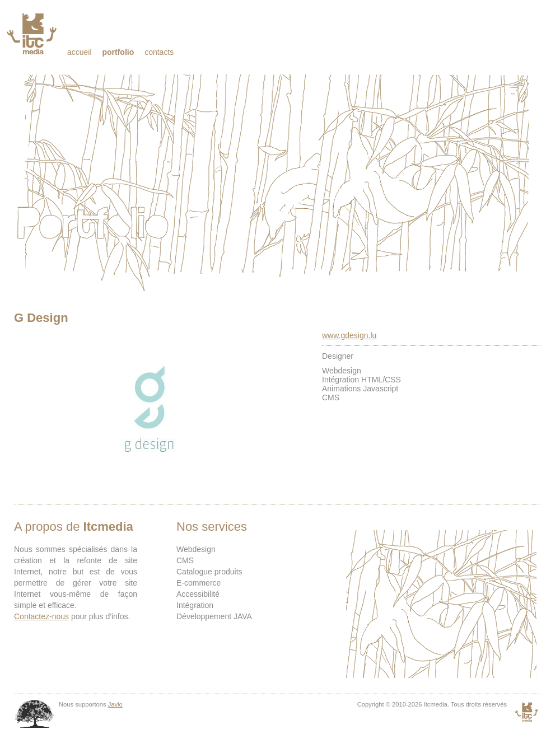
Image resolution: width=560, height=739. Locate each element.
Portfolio (118, 52)
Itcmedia (33, 34)
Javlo (115, 704)
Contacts (159, 52)
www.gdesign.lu (349, 335)
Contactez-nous (41, 616)
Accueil (80, 52)
